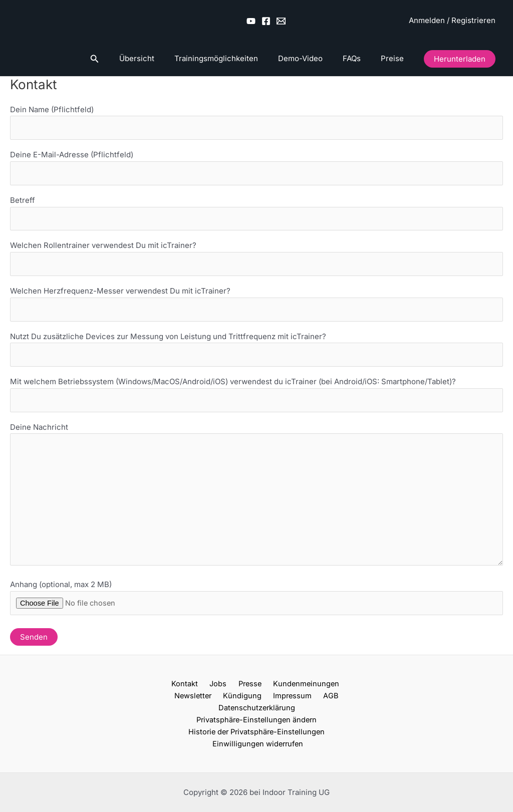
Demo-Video (313, 58)
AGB (260, 706)
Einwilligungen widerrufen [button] (258, 743)
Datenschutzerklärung (314, 706)
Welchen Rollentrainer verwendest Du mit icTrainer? (256, 261)
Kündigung (178, 706)
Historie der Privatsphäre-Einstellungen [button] (256, 730)
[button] (120, 59)
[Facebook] (266, 21)
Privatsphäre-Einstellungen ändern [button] (256, 718)
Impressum (225, 706)
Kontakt (165, 693)
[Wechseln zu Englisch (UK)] (347, 21)
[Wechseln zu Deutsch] (309, 21)
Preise (395, 58)
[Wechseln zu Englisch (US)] (328, 21)
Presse (223, 693)
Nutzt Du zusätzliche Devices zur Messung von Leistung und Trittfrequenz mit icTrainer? (256, 353)
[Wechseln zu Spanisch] (385, 21)
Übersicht (159, 58)
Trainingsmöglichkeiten (234, 58)
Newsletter (338, 693)
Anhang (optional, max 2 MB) (256, 620)
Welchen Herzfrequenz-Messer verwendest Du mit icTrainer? (256, 307)
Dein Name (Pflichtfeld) (256, 123)
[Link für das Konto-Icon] (452, 21)
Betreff (256, 215)
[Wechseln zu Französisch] (366, 21)
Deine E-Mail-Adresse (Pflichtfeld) (256, 169)
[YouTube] (251, 21)
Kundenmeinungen (277, 693)
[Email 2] (281, 21)
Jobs (195, 693)
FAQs (359, 58)
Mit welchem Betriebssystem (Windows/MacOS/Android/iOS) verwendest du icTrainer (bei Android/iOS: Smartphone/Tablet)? (256, 399)
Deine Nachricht (256, 503)
